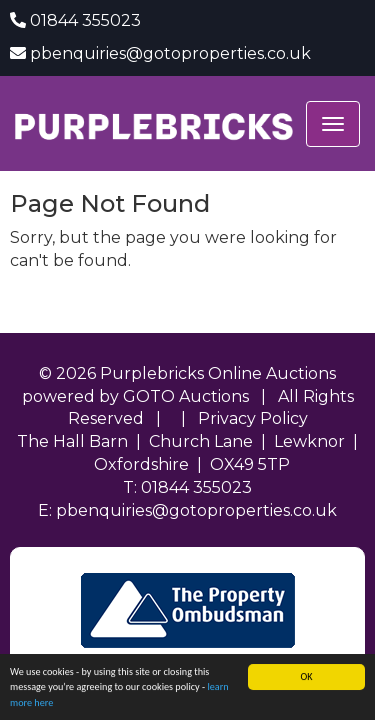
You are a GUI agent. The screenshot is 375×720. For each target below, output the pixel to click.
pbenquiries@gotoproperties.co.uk (170, 53)
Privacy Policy (253, 418)
